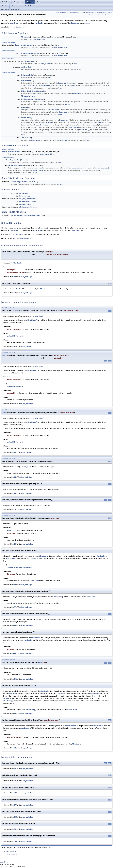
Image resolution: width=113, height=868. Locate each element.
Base (17, 45)
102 (15, 493)
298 (15, 805)
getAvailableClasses (28, 61)
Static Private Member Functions (93, 13)
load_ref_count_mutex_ (27, 199)
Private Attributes (107, 13)
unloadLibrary (26, 118)
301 (15, 769)
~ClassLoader (26, 138)
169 (15, 544)
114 (15, 346)
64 (15, 293)
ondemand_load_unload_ (28, 201)
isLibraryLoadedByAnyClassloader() (19, 567)
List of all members (107, 15)
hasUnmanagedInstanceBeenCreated (24, 182)
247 (15, 404)
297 (15, 793)
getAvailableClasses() (15, 336)
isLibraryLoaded (27, 81)
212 (15, 679)
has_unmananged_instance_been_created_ (25, 216)
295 (15, 817)
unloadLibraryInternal (15, 166)
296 (15, 781)
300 (15, 841)
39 (15, 509)
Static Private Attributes (95, 15)
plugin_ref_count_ (26, 204)
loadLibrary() (47, 86)
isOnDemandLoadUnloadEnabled (33, 99)
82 (15, 654)
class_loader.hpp (18, 27)
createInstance (26, 45)
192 (15, 626)
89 (15, 714)
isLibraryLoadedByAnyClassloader (33, 91)
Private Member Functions (77, 13)
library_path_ (24, 193)
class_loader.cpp (26, 277)
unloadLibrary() (85, 130)
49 (15, 277)
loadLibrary (25, 107)
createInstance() (77, 168)
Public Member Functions (63, 13)
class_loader (5, 10)
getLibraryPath (26, 67)
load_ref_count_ (25, 196)
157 (15, 452)
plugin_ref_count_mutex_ (28, 207)
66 (14, 238)
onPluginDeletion (14, 160)
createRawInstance (15, 152)
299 (15, 829)
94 (15, 477)
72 (15, 585)
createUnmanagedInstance (31, 53)
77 (15, 607)
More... (87, 23)
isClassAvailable (27, 75)
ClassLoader (15, 10)
